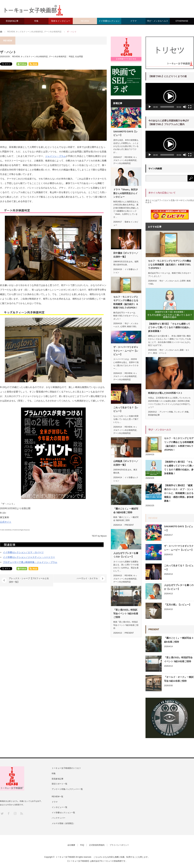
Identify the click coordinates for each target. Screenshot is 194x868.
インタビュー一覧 (59, 807)
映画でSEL (132, 327)
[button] (170, 96)
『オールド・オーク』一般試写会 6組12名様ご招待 (179, 679)
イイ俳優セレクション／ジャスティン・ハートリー (29, 557)
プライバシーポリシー (119, 845)
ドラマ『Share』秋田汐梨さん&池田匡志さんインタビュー (126, 193)
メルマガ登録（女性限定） (63, 823)
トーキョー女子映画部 (65, 857)
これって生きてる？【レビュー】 (126, 409)
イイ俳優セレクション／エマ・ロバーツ (23, 552)
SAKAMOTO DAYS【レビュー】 (126, 133)
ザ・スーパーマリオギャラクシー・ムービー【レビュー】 (126, 351)
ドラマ (133, 21)
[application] (170, 97)
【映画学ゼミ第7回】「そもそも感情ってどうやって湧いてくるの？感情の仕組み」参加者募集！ (170, 327)
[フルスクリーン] (190, 107)
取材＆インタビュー (61, 21)
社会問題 (79, 57)
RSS (21, 813)
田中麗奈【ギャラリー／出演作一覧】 (126, 255)
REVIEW (85, 21)
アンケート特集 (166, 412)
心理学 (123, 327)
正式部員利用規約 (97, 845)
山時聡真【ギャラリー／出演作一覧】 (126, 463)
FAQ (82, 845)
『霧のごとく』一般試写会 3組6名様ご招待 (126, 510)
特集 (36, 21)
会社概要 (71, 845)
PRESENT (129, 525)
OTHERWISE (182, 21)
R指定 (72, 57)
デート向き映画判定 (58, 57)
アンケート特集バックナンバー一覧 (67, 789)
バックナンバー (59, 818)
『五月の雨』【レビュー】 (178, 605)
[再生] (150, 107)
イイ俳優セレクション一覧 (63, 813)
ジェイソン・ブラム (55, 156)
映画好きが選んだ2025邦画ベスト (165, 393)
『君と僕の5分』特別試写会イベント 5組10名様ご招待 (126, 613)
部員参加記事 (12, 21)
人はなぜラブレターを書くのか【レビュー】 (126, 555)
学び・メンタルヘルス (158, 21)
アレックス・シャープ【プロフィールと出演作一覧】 (29, 580)
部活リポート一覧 (59, 784)
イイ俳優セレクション (109, 21)
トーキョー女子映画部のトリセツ (66, 768)
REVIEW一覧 (57, 797)
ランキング (179, 412)
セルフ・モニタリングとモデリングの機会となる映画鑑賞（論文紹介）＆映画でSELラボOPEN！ (126, 302)
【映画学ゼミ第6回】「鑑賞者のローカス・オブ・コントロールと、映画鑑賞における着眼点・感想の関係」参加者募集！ (179, 493)
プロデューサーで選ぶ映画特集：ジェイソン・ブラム (30, 562)
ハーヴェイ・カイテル (87, 578)
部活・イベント (160, 353)
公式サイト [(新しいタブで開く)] (6, 522)
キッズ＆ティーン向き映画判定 (34, 57)
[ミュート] (185, 107)
